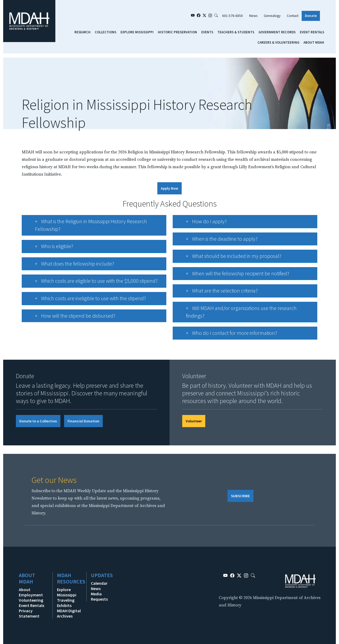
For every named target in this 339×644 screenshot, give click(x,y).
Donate (311, 16)
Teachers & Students (236, 32)
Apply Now (169, 188)
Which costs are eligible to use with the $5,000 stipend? (91, 283)
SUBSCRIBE (240, 496)
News (253, 16)
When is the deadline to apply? (217, 241)
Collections (106, 32)
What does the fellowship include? (69, 265)
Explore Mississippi (137, 32)
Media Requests (99, 596)
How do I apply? (201, 223)
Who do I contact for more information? (226, 335)
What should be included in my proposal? (228, 258)
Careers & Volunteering (278, 42)
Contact (293, 16)
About (25, 590)
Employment (31, 595)
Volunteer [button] (194, 421)
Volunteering (31, 600)
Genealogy (272, 16)
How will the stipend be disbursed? (70, 317)
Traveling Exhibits (66, 603)
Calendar (99, 583)
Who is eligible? (49, 248)
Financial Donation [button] (83, 421)
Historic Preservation (177, 32)
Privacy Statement (29, 613)
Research (82, 32)
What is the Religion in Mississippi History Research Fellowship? (86, 225)
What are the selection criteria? (217, 292)
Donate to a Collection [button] (38, 421)
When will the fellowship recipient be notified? (232, 275)
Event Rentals (312, 32)
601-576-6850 (233, 16)
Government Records (277, 32)
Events (207, 32)
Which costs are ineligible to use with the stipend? (85, 300)
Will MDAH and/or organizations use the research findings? (236, 312)
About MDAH (314, 42)
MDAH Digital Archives (69, 613)
